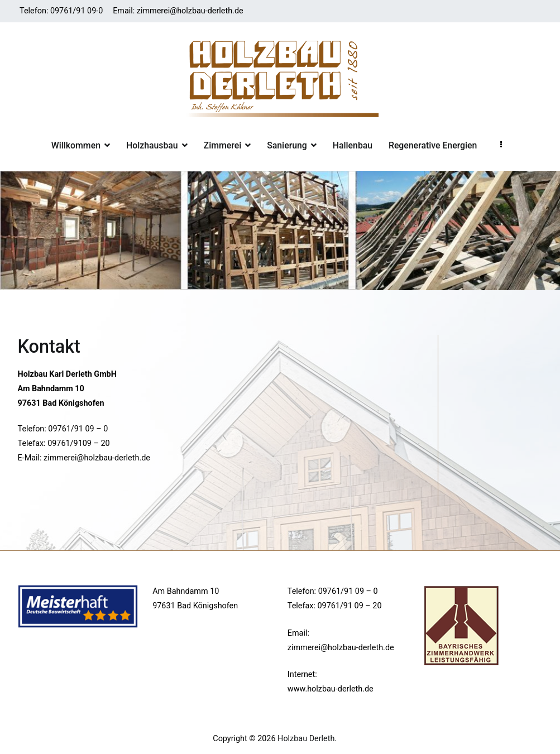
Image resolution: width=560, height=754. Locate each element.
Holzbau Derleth (306, 739)
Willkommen (76, 145)
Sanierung (287, 145)
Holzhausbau (152, 145)
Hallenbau (353, 145)
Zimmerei (223, 145)
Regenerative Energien (433, 145)
